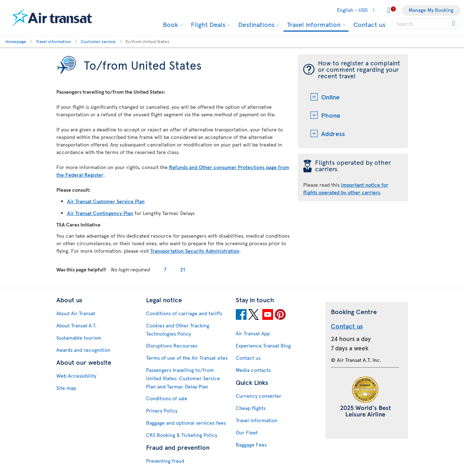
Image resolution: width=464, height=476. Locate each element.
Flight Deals (207, 24)
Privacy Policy (162, 410)
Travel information (313, 25)
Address (333, 133)
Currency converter (259, 396)
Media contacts (253, 370)
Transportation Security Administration (195, 251)
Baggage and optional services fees (186, 423)
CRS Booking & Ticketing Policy (182, 435)
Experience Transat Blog (263, 346)
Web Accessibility (76, 376)
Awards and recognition (83, 350)
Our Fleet (247, 432)
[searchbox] (426, 24)
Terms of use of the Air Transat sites (187, 358)
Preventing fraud (165, 461)
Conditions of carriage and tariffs (184, 313)
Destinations (256, 24)
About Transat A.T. (76, 325)
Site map (66, 388)
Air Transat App (253, 333)
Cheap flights (251, 408)
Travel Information (257, 420)
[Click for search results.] (454, 24)
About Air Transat (76, 313)
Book (170, 24)
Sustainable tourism (79, 338)
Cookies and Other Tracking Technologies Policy (178, 330)
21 (183, 269)
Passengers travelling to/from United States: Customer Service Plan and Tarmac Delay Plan (183, 378)
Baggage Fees (251, 445)
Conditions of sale (167, 398)
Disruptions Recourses (172, 346)
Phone (331, 115)
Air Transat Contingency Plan (100, 213)
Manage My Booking (431, 10)
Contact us (369, 24)
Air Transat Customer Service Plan (106, 201)
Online (330, 97)
